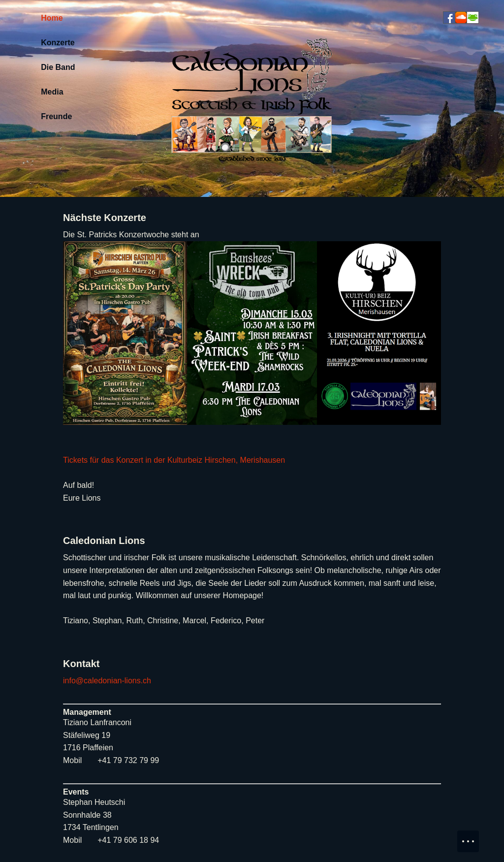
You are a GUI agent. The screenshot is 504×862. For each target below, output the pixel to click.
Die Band (58, 67)
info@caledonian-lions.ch (107, 681)
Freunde (56, 116)
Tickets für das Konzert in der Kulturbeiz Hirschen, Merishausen (174, 460)
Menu (473, 836)
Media (52, 92)
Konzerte (58, 43)
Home (52, 18)
